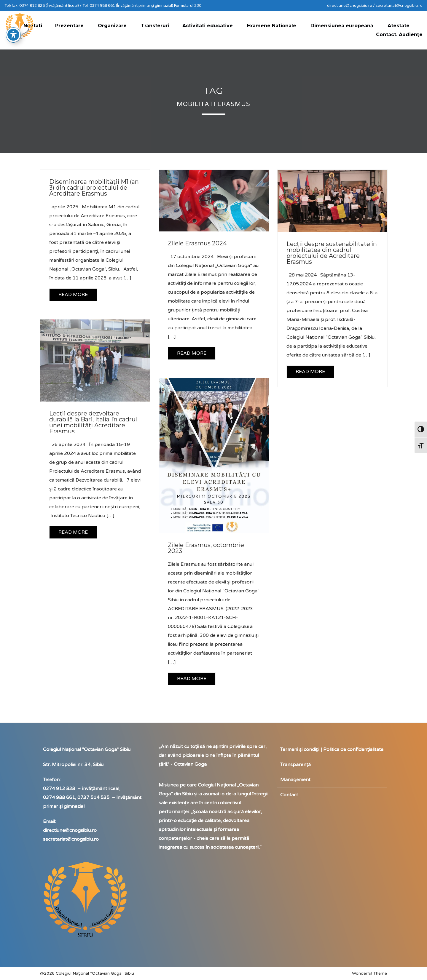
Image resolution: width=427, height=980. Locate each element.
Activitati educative (208, 26)
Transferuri (155, 26)
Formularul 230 (188, 6)
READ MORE (73, 295)
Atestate (399, 26)
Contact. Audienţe (399, 35)
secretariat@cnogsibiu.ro (71, 839)
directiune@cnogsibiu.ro (70, 830)
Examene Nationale (272, 26)
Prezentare (69, 26)
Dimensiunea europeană (342, 26)
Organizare (112, 26)
